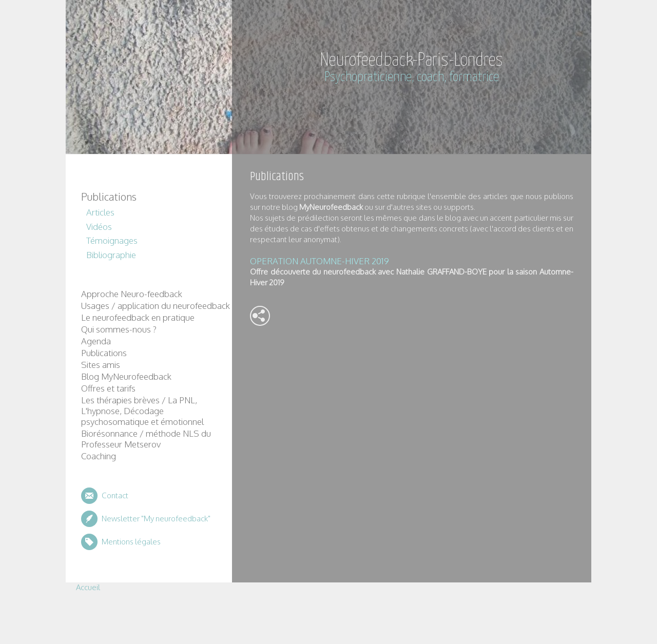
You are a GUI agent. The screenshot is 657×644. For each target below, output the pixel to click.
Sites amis (101, 365)
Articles (100, 212)
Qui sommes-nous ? (119, 329)
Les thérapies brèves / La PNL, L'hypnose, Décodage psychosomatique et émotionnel (142, 411)
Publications (109, 197)
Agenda (96, 341)
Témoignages (112, 240)
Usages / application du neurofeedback (156, 306)
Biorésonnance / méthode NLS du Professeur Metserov (146, 439)
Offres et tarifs (108, 388)
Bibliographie (111, 255)
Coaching (99, 456)
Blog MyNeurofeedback (126, 376)
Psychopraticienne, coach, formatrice (412, 77)
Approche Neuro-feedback (132, 294)
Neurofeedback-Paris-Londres (412, 61)
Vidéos (99, 227)
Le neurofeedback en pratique (138, 317)
